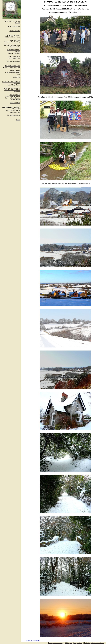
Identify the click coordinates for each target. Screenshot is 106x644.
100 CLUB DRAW (15, 31)
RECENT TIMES (15, 103)
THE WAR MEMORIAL (13, 61)
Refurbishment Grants (14, 115)
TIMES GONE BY (15, 95)
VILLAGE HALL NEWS (13, 35)
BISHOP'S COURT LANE (13, 66)
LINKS (18, 120)
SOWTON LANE (15, 40)
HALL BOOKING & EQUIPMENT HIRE (14, 57)
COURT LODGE (15, 71)
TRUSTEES (17, 77)
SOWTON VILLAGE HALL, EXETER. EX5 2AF (12, 46)
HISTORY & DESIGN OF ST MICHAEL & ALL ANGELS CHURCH (12, 90)
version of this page (56, 643)
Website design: (94, 643)
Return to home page (33, 640)
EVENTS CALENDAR (14, 26)
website (78, 643)
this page (68, 643)
